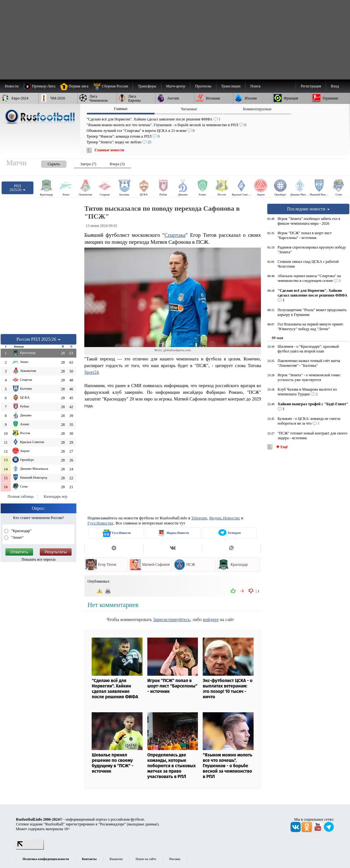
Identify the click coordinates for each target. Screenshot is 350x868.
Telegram (199, 518)
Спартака (175, 235)
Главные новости (109, 150)
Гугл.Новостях (101, 523)
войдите (211, 619)
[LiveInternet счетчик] (30, 848)
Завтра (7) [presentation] (88, 164)
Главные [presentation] (121, 109)
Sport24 (91, 372)
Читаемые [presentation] (189, 109)
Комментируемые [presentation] (257, 109)
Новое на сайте (146, 859)
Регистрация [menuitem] (311, 86)
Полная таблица (21, 496)
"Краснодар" (21, 531)
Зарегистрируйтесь (171, 619)
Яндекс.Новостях (224, 518)
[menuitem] (113, 86)
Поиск (255, 86)
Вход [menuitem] (335, 86)
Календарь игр (55, 496)
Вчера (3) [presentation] (117, 164)
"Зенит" (17, 537)
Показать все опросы (39, 559)
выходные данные (143, 824)
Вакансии (116, 859)
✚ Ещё (281, 447)
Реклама (175, 859)
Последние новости (308, 209)
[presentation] (47, 163)
